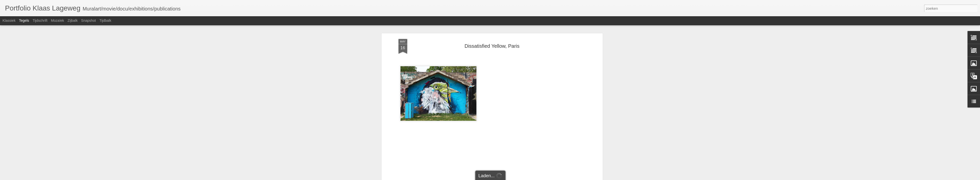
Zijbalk (72, 20)
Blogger (514, 177)
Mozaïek (58, 20)
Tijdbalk (105, 20)
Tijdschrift (40, 20)
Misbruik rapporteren (533, 177)
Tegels (24, 20)
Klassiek (9, 20)
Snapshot (89, 20)
